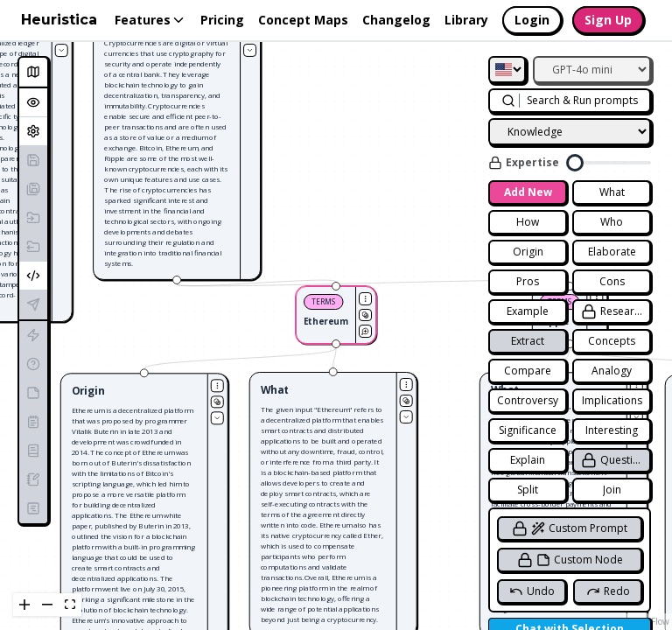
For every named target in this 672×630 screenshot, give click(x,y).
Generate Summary (37, 421)
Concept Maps (303, 20)
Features (150, 20)
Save (37, 160)
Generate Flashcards (37, 335)
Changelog (396, 20)
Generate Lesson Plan (37, 508)
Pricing (222, 20)
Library (466, 20)
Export (37, 246)
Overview (37, 102)
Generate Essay (37, 450)
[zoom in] (24, 605)
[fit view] (70, 605)
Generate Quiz (37, 364)
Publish (37, 304)
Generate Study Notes (37, 392)
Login (532, 20)
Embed (37, 275)
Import (37, 217)
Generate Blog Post (37, 479)
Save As (37, 189)
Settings (37, 131)
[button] (182, 144)
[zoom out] (47, 605)
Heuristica (59, 20)
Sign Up (608, 20)
